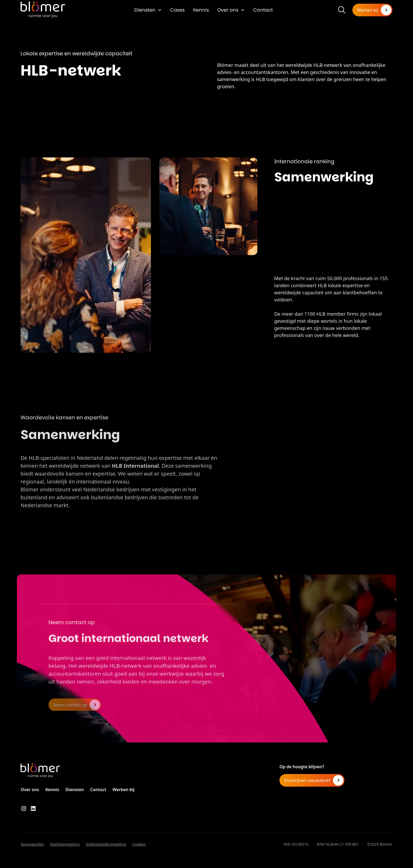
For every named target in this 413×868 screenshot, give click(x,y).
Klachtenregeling (65, 844)
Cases (177, 10)
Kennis (201, 10)
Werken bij (123, 790)
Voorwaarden (32, 844)
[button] (148, 10)
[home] (43, 10)
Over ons (228, 10)
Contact (263, 10)
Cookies (139, 844)
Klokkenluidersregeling (106, 844)
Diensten (145, 10)
